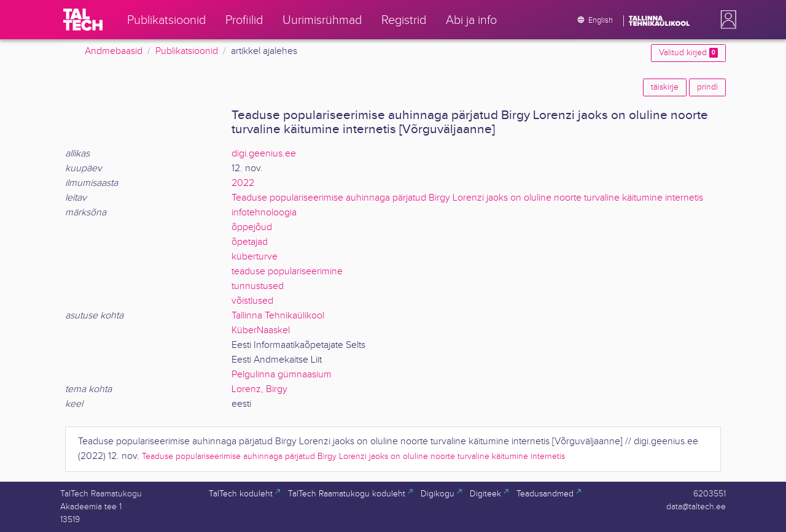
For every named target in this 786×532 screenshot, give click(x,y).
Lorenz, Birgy (259, 389)
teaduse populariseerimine (287, 272)
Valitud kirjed (688, 53)
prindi (707, 87)
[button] (726, 20)
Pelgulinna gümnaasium (282, 375)
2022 (243, 183)
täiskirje (665, 87)
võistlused (252, 301)
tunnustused (258, 286)
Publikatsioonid (187, 51)
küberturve (255, 257)
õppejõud (252, 227)
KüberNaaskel (261, 330)
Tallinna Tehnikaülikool (278, 316)
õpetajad (250, 242)
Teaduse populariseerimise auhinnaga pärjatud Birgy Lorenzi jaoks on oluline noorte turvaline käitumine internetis (467, 198)
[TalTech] (83, 20)
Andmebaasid (114, 51)
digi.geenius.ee (264, 154)
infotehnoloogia (264, 213)
